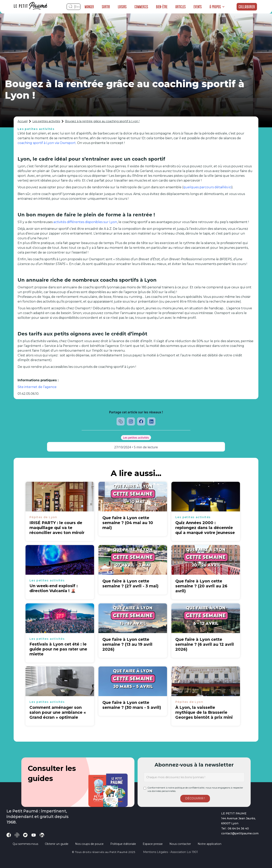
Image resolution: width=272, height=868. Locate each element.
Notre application (210, 844)
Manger (89, 7)
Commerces (141, 7)
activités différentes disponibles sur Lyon (85, 222)
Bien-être (162, 7)
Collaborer (247, 7)
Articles (180, 7)
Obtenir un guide (57, 844)
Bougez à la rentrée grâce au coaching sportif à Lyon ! (102, 121)
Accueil (23, 121)
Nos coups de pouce (89, 844)
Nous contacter (180, 844)
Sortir (106, 7)
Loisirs (122, 7)
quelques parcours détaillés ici (207, 187)
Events (198, 7)
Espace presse (153, 844)
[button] (217, 7)
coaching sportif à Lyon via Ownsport (47, 143)
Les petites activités (46, 121)
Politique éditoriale (123, 844)
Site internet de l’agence (37, 387)
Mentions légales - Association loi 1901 (170, 852)
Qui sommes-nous (25, 844)
